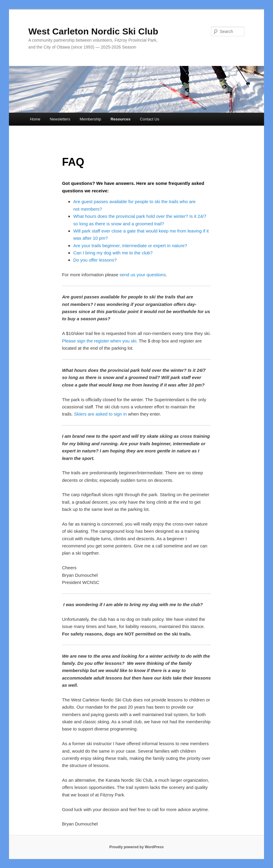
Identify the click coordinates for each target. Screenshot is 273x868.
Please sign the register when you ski (99, 341)
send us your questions (142, 275)
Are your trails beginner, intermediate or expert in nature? (130, 246)
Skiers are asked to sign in (100, 414)
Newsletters (60, 119)
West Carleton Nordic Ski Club (93, 31)
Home (35, 119)
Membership (90, 119)
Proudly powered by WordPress (136, 847)
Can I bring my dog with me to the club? (113, 253)
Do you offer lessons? (95, 260)
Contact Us (149, 119)
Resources (120, 119)
